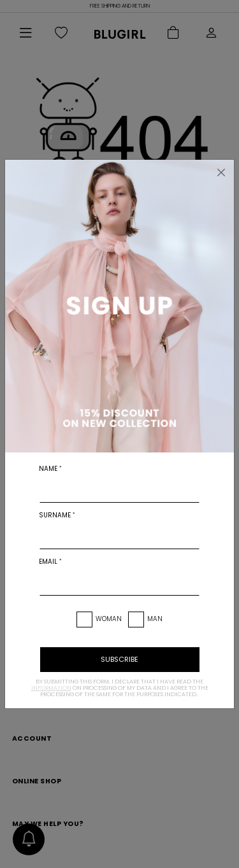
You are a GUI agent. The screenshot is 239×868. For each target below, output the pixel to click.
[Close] (221, 172)
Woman (109, 619)
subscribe (119, 659)
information (51, 688)
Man (155, 619)
